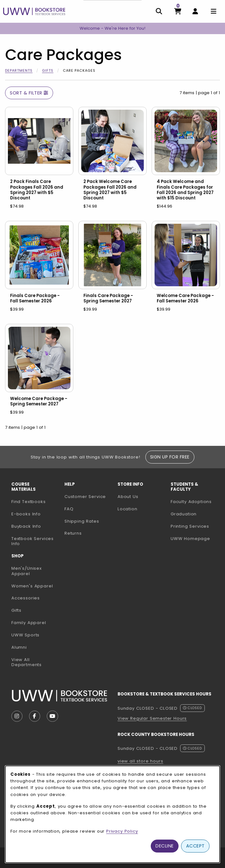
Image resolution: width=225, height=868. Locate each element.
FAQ (69, 509)
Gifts (48, 70)
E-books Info (26, 514)
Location (128, 509)
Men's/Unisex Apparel (27, 571)
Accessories (26, 598)
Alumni (19, 647)
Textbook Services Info (35, 541)
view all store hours (140, 761)
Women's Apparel (32, 586)
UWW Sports (25, 635)
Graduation (184, 514)
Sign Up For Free (170, 457)
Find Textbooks (29, 502)
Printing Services (195, 526)
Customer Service (85, 497)
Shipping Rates (82, 521)
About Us (128, 497)
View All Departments (27, 662)
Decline (165, 846)
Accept (195, 846)
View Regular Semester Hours (152, 718)
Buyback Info (26, 526)
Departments (19, 70)
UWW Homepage (195, 538)
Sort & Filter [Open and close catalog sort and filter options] (29, 93)
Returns (73, 533)
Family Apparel (29, 623)
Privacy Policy (122, 831)
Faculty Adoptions (195, 501)
